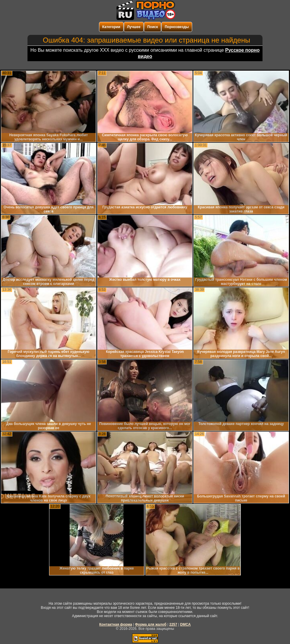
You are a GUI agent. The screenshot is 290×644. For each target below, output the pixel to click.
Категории (111, 27)
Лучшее (134, 27)
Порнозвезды (177, 27)
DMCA (185, 624)
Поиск (153, 27)
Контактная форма (116, 624)
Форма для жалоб (151, 624)
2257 (173, 624)
